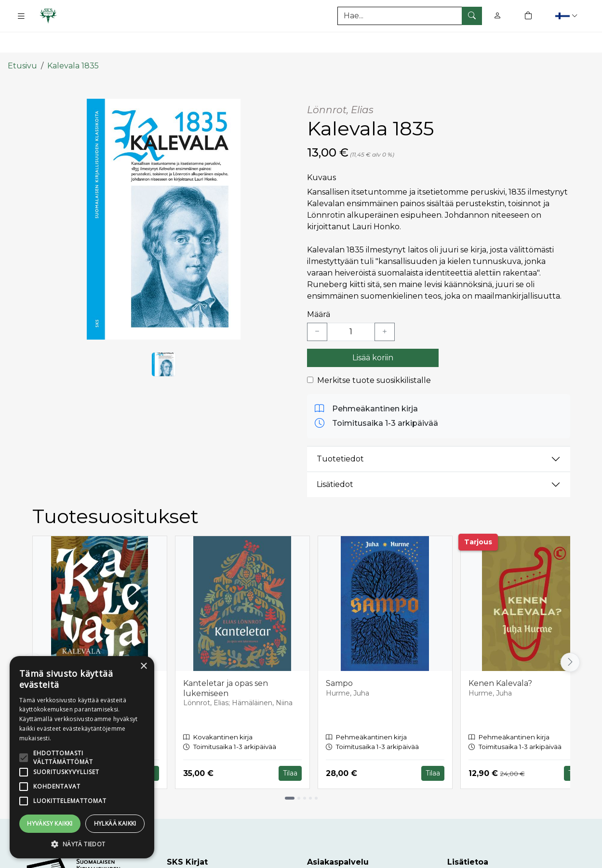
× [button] (143, 666)
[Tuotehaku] (410, 16)
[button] (568, 16)
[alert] (82, 757)
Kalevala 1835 (73, 40)
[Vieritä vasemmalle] (32, 636)
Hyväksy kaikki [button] (50, 823)
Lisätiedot (335, 458)
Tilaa (290, 747)
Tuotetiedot (340, 433)
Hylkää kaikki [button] (115, 823)
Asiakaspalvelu (335, 858)
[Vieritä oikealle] (570, 636)
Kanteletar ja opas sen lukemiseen (226, 662)
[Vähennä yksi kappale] (317, 305)
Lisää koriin (373, 331)
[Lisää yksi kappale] (385, 305)
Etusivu (22, 40)
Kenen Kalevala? (500, 657)
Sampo (339, 657)
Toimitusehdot (475, 858)
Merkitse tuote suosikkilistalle (374, 354)
